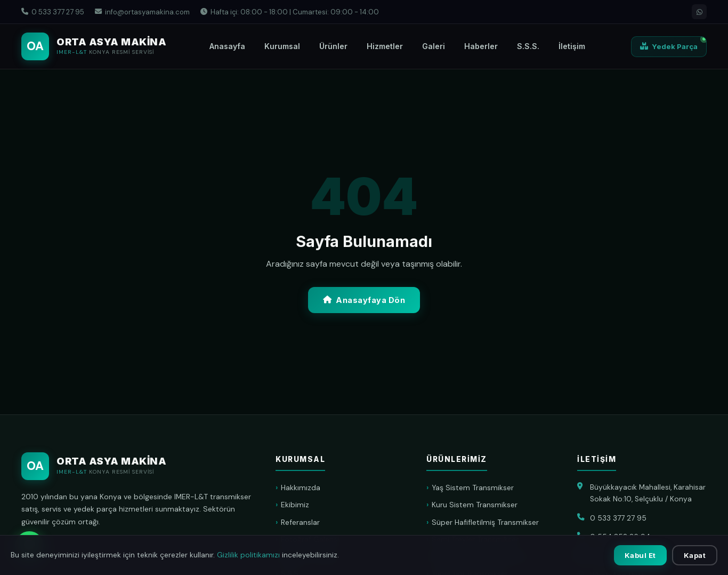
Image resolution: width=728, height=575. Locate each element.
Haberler (481, 46)
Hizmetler (385, 46)
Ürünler (333, 46)
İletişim (572, 46)
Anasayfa (227, 46)
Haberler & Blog (308, 556)
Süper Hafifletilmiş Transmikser (485, 522)
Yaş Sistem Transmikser (473, 488)
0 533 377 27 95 (53, 12)
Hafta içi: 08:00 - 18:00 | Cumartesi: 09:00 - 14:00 (290, 12)
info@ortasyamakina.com (142, 12)
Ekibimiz (295, 505)
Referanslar (300, 522)
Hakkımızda (301, 488)
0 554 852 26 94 (620, 537)
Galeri (434, 46)
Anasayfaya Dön (364, 300)
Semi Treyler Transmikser (475, 539)
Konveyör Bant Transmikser (479, 556)
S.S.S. (528, 46)
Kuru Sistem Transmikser (475, 505)
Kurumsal (282, 46)
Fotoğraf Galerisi (310, 539)
